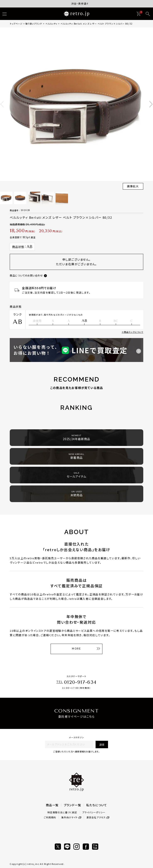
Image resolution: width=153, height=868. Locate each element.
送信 (102, 744)
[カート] (138, 14)
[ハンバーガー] (5, 14)
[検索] (148, 14)
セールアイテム (76, 475)
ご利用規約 (50, 817)
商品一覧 (52, 805)
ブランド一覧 (72, 805)
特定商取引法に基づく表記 (62, 812)
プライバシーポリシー (94, 812)
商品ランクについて (134, 332)
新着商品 (76, 456)
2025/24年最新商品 (76, 438)
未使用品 (77, 494)
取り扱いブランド (34, 24)
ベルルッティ (51, 24)
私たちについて (97, 805)
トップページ (16, 24)
